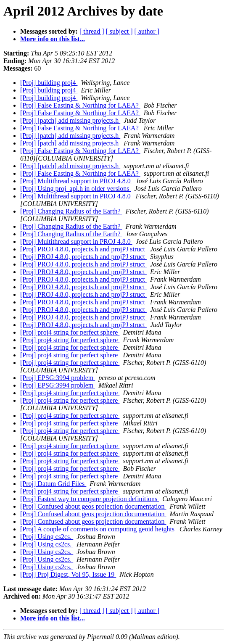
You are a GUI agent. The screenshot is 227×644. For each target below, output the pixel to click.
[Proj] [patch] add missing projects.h (70, 120)
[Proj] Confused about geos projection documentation (93, 506)
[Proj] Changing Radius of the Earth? (71, 211)
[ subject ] (119, 31)
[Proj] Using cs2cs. (47, 537)
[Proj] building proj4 (49, 83)
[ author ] (147, 31)
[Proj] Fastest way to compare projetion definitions (90, 499)
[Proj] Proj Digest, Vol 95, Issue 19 (68, 574)
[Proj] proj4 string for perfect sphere (70, 332)
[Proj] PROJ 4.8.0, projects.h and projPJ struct (83, 249)
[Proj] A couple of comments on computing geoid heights (98, 529)
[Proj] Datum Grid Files (53, 484)
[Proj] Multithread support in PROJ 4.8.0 (76, 181)
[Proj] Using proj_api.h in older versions (76, 189)
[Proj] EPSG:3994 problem (58, 378)
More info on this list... (53, 39)
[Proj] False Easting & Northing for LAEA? (80, 105)
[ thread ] (92, 31)
